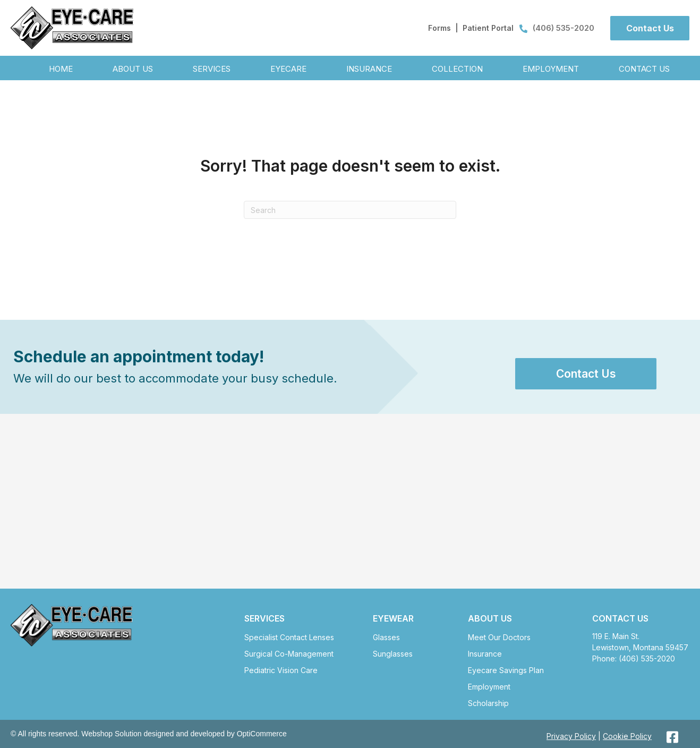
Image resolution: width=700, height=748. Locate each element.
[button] (650, 28)
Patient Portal (488, 28)
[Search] (350, 210)
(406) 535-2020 (557, 28)
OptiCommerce (262, 734)
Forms (439, 28)
